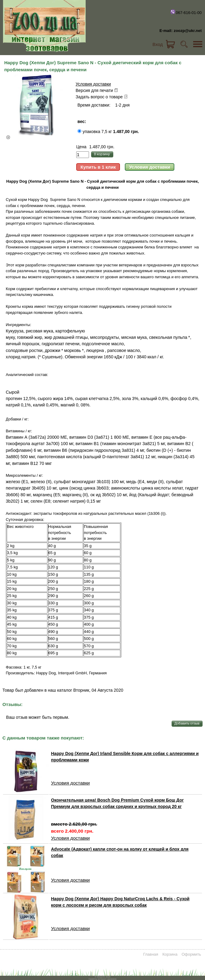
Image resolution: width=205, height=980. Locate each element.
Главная (150, 954)
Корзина (170, 954)
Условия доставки (93, 84)
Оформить (191, 954)
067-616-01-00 (186, 12)
